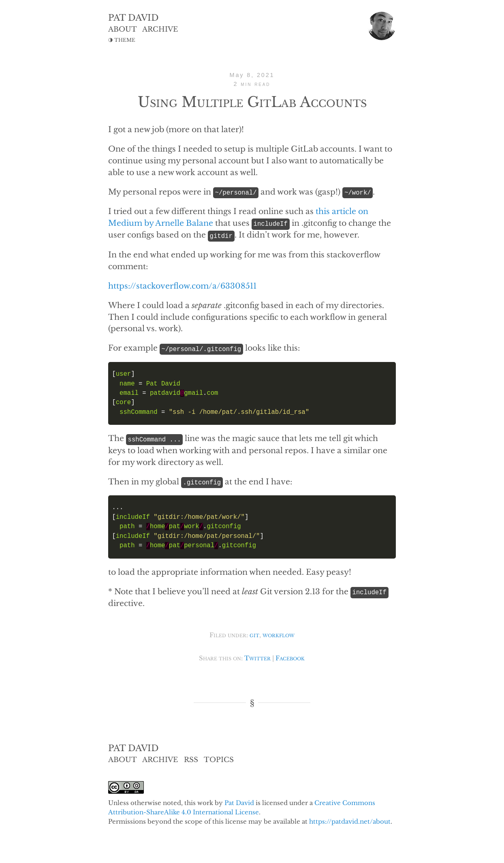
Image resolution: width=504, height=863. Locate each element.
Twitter (257, 656)
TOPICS (219, 758)
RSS (191, 758)
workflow (279, 633)
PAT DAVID (133, 18)
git (254, 633)
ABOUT (123, 29)
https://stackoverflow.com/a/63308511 (182, 285)
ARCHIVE (160, 29)
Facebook (290, 656)
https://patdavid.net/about (350, 819)
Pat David (239, 801)
